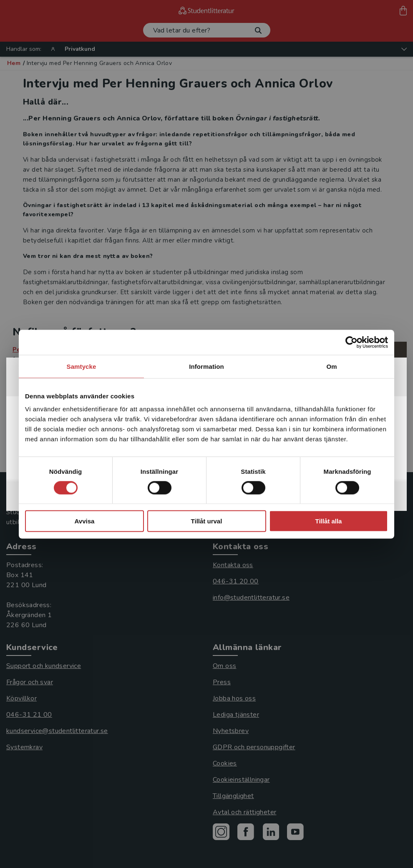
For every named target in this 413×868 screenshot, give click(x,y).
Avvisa (85, 521)
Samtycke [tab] (82, 366)
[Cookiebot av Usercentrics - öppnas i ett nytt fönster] (351, 342)
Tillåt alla (329, 521)
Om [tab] (331, 366)
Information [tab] (206, 366)
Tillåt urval (207, 521)
